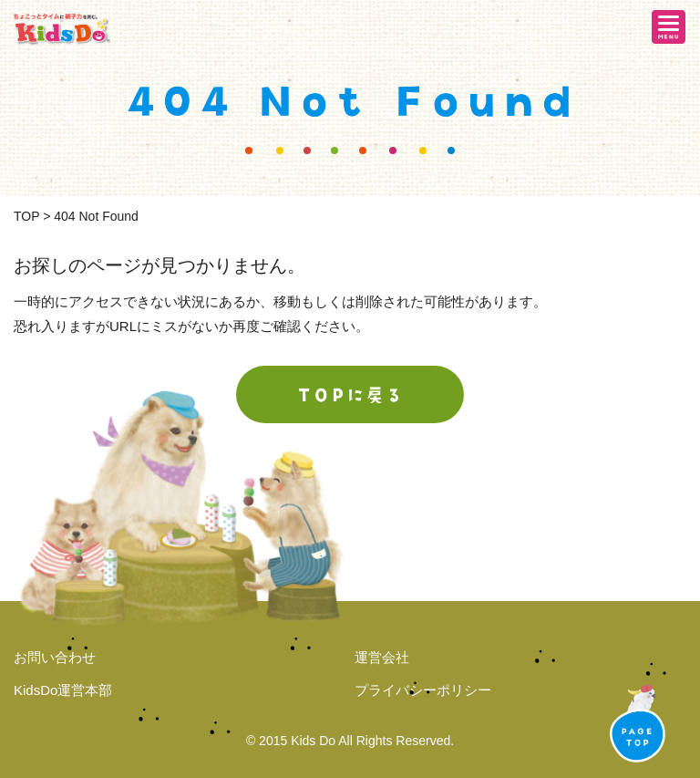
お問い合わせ (55, 657)
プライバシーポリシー (423, 690)
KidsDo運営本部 (63, 690)
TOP (26, 216)
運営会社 (382, 657)
